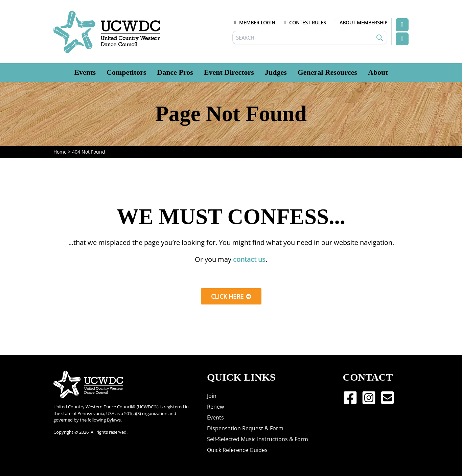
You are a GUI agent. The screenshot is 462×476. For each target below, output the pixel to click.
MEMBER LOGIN (254, 22)
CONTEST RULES (304, 22)
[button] (231, 296)
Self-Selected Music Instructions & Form (258, 439)
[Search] (310, 38)
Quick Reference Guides (237, 450)
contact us (249, 259)
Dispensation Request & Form (245, 428)
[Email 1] (387, 398)
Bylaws (114, 420)
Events (215, 417)
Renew (215, 407)
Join (212, 396)
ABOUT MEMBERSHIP (360, 22)
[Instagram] (369, 398)
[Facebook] (350, 398)
